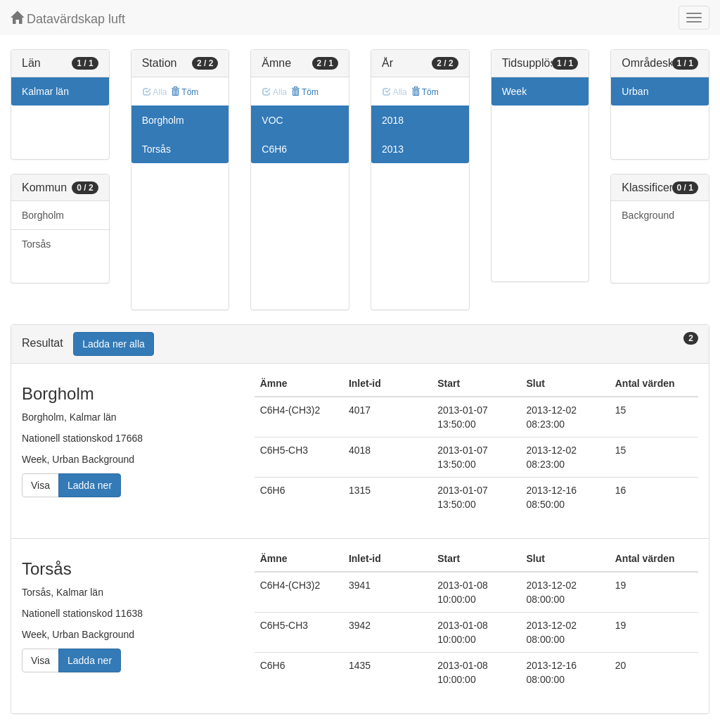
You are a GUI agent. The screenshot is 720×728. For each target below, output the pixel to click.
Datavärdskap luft (68, 19)
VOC (272, 120)
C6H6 (274, 149)
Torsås (36, 244)
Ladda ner (90, 485)
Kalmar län (45, 91)
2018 (393, 120)
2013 (393, 149)
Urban (635, 91)
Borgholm (43, 215)
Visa (40, 485)
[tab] (360, 344)
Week (515, 91)
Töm (185, 92)
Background (648, 215)
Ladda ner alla (114, 344)
